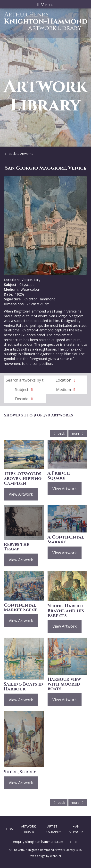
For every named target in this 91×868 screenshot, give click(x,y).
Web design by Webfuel (46, 856)
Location (66, 380)
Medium (66, 390)
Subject (25, 390)
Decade (25, 399)
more (78, 433)
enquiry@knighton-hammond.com (38, 842)
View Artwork (21, 494)
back (59, 433)
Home (11, 829)
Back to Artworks (19, 154)
